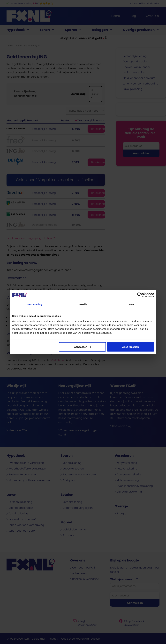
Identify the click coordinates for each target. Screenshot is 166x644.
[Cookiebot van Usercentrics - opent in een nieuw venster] (140, 295)
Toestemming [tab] (34, 304)
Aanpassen (83, 347)
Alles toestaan (131, 347)
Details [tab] (83, 304)
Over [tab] (132, 304)
